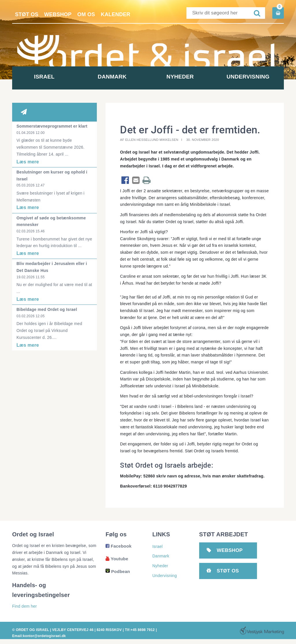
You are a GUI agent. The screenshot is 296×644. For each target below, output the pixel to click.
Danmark (114, 77)
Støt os (27, 14)
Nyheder (182, 77)
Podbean (118, 571)
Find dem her (24, 606)
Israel (46, 77)
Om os (86, 14)
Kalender (116, 14)
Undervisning (250, 77)
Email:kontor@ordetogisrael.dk (39, 636)
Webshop (58, 14)
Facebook (119, 546)
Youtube (117, 559)
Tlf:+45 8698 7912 (140, 630)
